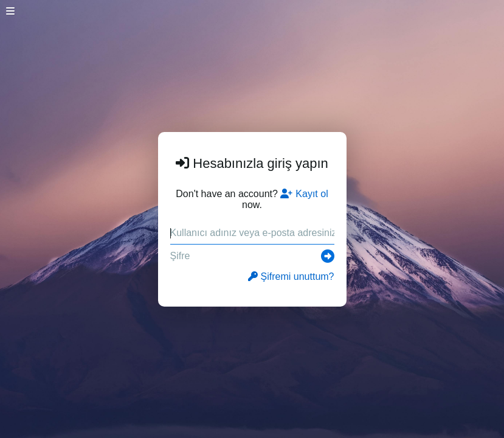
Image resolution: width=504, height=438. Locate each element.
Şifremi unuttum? (291, 276)
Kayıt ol (304, 194)
